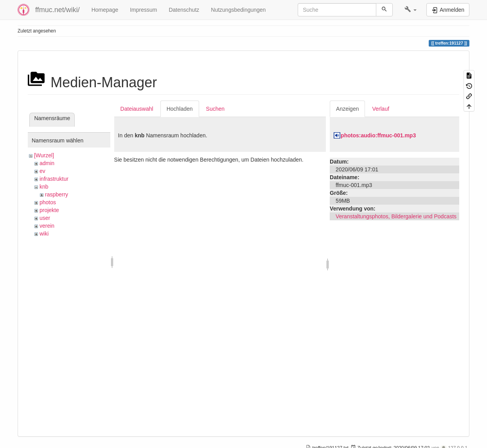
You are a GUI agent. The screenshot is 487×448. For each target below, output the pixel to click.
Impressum (143, 10)
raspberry (57, 194)
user (45, 218)
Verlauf (381, 109)
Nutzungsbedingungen (238, 10)
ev (42, 171)
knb (44, 187)
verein (47, 226)
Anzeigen (347, 109)
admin (47, 163)
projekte (49, 210)
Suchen (215, 109)
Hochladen (180, 109)
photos (48, 202)
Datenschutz (184, 10)
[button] (411, 10)
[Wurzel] (44, 155)
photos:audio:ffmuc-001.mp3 (378, 135)
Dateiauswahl (137, 109)
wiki (44, 234)
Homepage (105, 10)
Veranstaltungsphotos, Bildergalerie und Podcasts (396, 216)
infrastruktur (54, 179)
